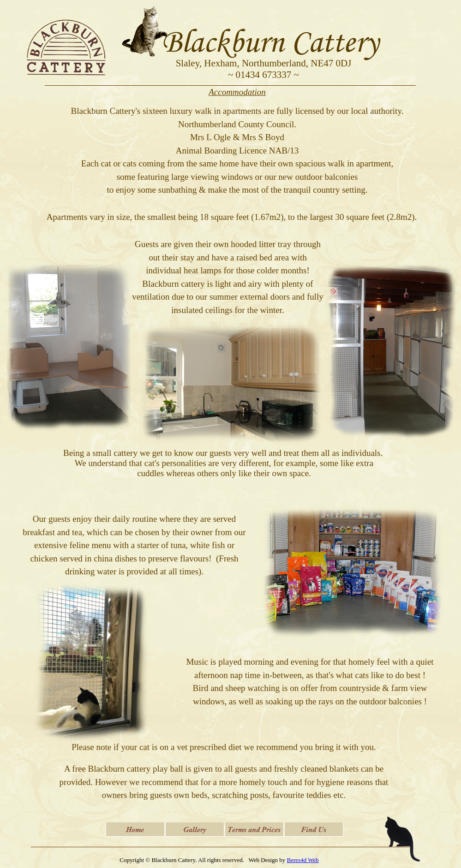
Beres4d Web (303, 860)
